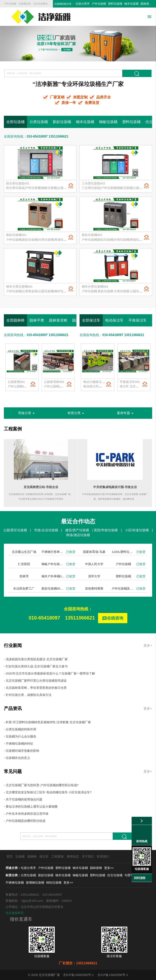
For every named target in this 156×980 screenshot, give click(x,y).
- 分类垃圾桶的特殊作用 (20, 729)
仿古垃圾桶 (115, 875)
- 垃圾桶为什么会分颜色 (20, 736)
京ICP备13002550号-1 (78, 975)
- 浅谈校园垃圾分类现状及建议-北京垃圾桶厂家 (36, 659)
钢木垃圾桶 (131, 4)
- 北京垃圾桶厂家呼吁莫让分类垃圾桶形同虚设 (35, 681)
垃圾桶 (20, 856)
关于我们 (88, 856)
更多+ (148, 645)
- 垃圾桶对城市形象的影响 (22, 751)
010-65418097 (44, 618)
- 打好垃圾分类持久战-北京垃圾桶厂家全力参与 (36, 666)
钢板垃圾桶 (108, 122)
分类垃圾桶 (39, 122)
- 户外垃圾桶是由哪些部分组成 (25, 821)
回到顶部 (140, 878)
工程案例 (13, 429)
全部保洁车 (91, 320)
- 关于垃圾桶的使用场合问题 (23, 799)
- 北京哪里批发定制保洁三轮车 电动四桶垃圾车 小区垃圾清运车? (48, 792)
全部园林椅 (15, 320)
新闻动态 (73, 856)
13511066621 (80, 618)
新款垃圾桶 (62, 122)
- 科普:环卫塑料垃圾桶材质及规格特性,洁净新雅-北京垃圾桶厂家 (47, 722)
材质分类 (76, 413)
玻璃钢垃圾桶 (35, 882)
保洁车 (44, 856)
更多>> (109, 868)
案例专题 (126, 413)
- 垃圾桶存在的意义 (17, 758)
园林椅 (32, 856)
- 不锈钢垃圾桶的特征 (19, 744)
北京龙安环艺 (15, 913)
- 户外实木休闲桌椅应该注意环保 (26, 814)
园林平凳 (37, 320)
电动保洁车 (114, 320)
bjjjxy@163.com (32, 901)
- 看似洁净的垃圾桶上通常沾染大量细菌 (31, 806)
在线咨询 (113, 618)
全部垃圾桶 (15, 122)
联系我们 (103, 856)
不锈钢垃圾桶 (15, 882)
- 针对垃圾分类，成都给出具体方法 (28, 695)
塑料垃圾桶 (115, 4)
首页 (10, 856)
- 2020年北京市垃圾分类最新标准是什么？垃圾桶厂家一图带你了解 (49, 673)
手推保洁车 (137, 320)
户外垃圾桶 (99, 4)
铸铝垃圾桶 (54, 882)
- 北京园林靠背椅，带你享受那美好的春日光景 (35, 688)
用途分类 (27, 413)
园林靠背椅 (58, 320)
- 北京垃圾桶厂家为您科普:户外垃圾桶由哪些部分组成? (41, 785)
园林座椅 (146, 4)
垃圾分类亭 (83, 4)
